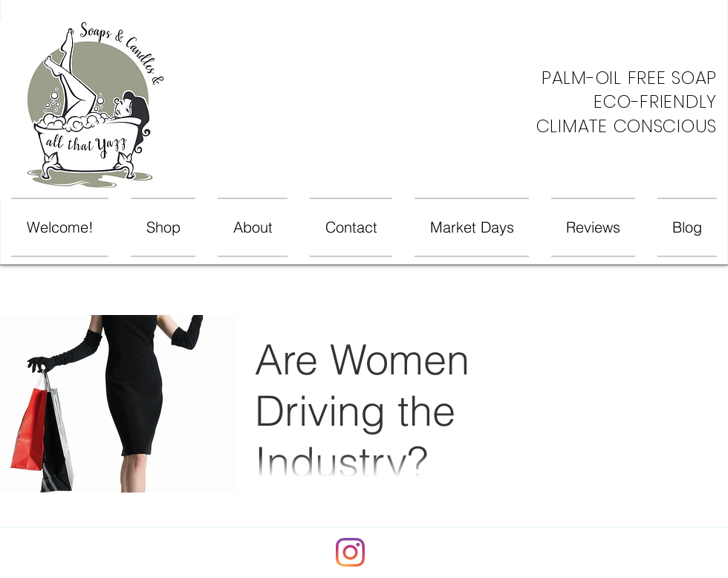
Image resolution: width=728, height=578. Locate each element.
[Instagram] (350, 552)
